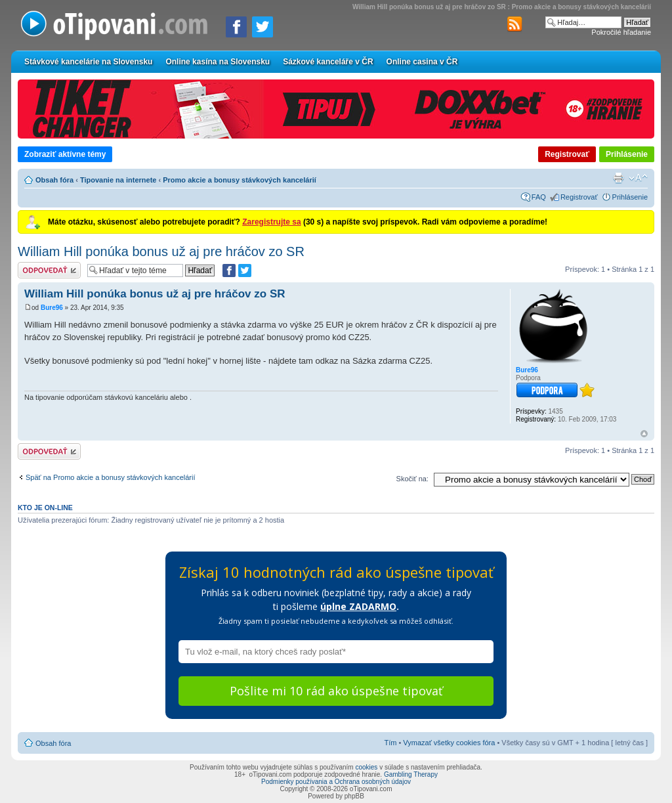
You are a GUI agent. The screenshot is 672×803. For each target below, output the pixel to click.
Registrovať (567, 154)
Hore (644, 434)
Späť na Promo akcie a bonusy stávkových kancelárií (110, 477)
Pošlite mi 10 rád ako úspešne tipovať (336, 691)
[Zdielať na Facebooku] (236, 27)
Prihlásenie (627, 154)
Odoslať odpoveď (49, 270)
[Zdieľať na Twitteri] (262, 27)
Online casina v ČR (422, 62)
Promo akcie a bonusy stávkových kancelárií (240, 180)
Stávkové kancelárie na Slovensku (88, 62)
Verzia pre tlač (618, 178)
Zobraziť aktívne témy (65, 154)
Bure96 (52, 308)
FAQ (539, 197)
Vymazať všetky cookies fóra (449, 743)
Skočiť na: (412, 479)
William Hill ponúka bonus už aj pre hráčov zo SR (161, 251)
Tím (390, 743)
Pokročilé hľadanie (621, 32)
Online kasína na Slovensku (218, 62)
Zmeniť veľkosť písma (638, 178)
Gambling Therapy (411, 774)
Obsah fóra (54, 180)
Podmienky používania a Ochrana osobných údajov (336, 782)
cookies (366, 767)
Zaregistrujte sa (271, 222)
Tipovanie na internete (118, 180)
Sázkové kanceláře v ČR (328, 62)
